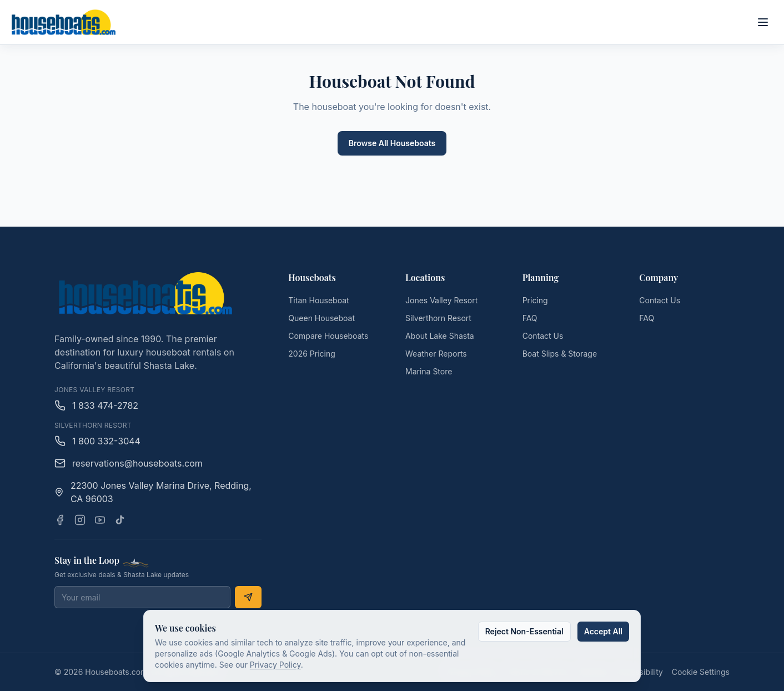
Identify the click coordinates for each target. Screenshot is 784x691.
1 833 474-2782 (96, 405)
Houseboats (312, 277)
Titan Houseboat (318, 300)
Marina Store (429, 371)
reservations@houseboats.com (129, 463)
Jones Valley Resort (441, 300)
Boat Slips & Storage (560, 354)
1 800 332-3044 (97, 441)
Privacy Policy (275, 665)
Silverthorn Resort (438, 318)
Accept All (603, 631)
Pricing (535, 300)
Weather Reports (436, 354)
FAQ (530, 318)
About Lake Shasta (440, 336)
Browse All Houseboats (392, 143)
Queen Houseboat (321, 318)
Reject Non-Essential (524, 631)
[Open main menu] (763, 22)
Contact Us (543, 336)
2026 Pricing (312, 354)
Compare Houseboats (328, 336)
